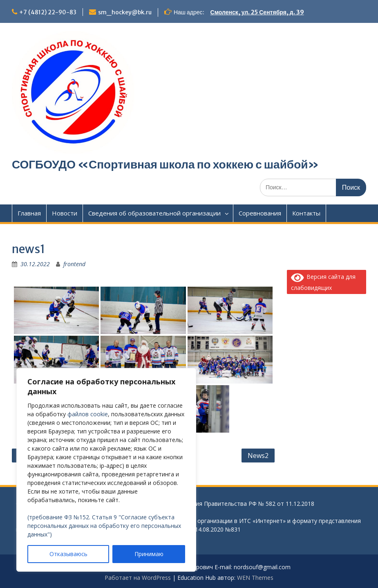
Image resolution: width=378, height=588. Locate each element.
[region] (106, 470)
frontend (74, 264)
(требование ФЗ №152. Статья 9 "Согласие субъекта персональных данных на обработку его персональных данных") (104, 526)
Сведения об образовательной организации (154, 213)
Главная (29, 213)
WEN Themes (255, 578)
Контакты (306, 213)
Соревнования (260, 213)
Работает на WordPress (138, 578)
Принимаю (149, 554)
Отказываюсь (68, 554)
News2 (258, 456)
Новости (65, 213)
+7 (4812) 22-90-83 (48, 12)
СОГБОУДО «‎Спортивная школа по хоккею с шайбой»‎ (166, 164)
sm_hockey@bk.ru (125, 12)
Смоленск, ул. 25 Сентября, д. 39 (257, 12)
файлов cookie (88, 414)
